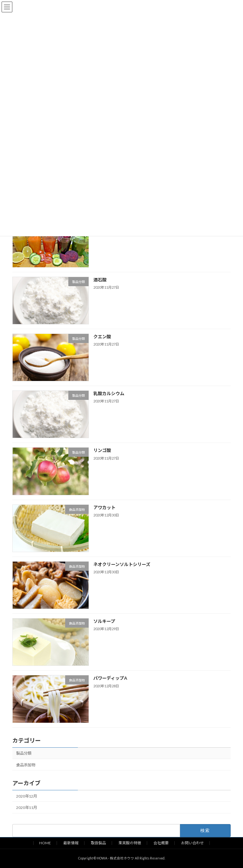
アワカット (104, 507)
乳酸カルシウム (109, 393)
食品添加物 (26, 765)
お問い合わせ (192, 843)
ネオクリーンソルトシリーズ (122, 564)
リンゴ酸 (102, 450)
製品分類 (24, 753)
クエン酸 (102, 337)
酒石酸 (100, 279)
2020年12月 (27, 796)
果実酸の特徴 (130, 843)
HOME (45, 843)
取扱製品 (98, 843)
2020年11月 (27, 808)
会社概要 (161, 843)
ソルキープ (104, 621)
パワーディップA (110, 678)
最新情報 (71, 843)
